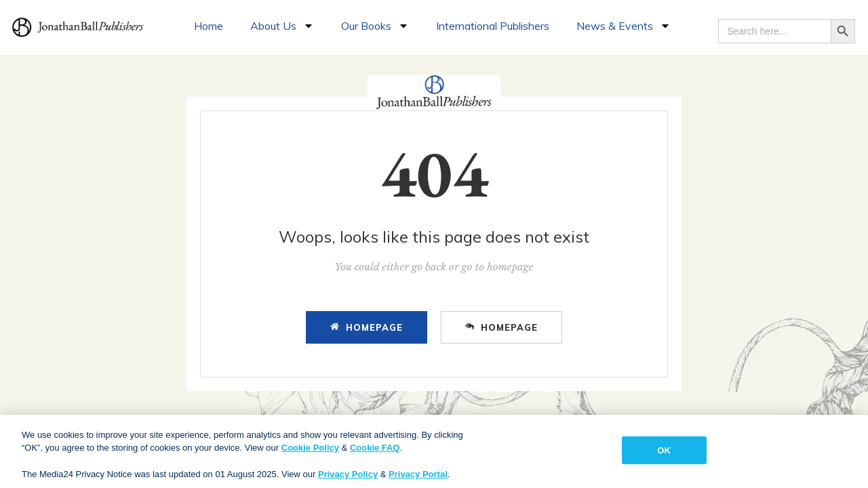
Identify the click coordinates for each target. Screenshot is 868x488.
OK (664, 455)
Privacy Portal (418, 480)
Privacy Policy (348, 480)
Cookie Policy (310, 453)
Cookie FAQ (375, 453)
